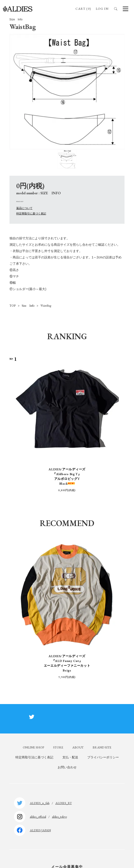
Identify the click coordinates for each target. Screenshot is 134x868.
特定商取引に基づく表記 (31, 214)
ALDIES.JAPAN (40, 830)
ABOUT (78, 747)
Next (123, 424)
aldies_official (38, 817)
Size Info (28, 306)
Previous (11, 424)
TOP (13, 306)
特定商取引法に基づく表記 (34, 757)
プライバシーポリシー (103, 757)
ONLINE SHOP (33, 747)
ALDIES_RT (64, 803)
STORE (58, 747)
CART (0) (83, 9)
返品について (24, 208)
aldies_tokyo (59, 817)
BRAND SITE (102, 747)
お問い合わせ (67, 767)
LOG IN (102, 9)
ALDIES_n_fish (40, 803)
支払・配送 (70, 757)
